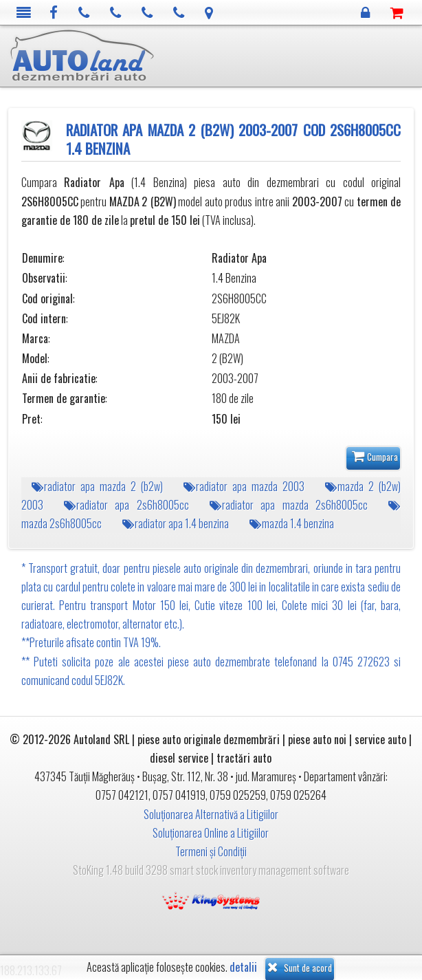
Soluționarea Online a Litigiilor (211, 833)
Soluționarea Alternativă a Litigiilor (211, 814)
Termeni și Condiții (211, 851)
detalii (243, 967)
